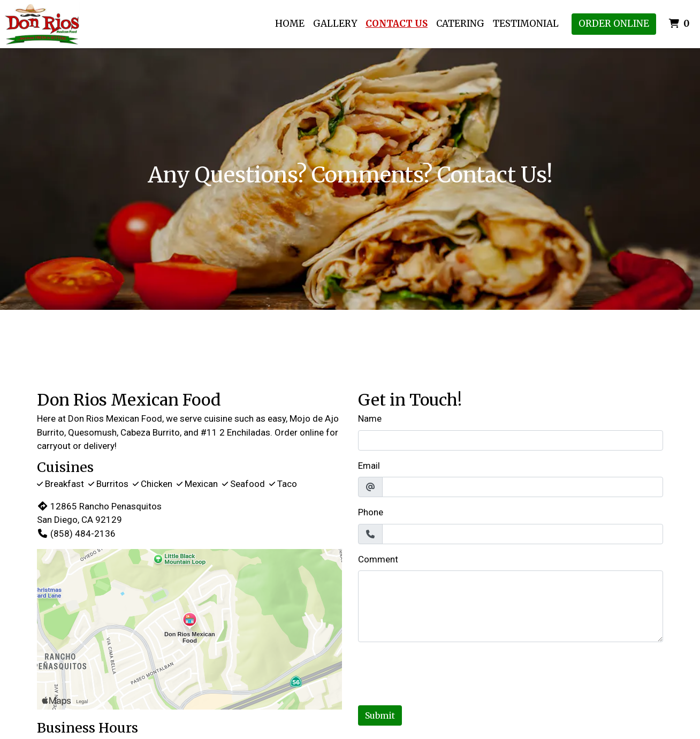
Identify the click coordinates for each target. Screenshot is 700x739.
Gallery (335, 24)
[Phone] (523, 534)
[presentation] (439, 672)
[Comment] (511, 606)
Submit (380, 715)
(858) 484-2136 (76, 534)
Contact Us (397, 24)
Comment (378, 559)
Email (369, 466)
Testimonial (526, 24)
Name (370, 418)
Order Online (614, 24)
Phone (371, 512)
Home (290, 24)
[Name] (511, 440)
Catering (460, 24)
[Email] (523, 487)
